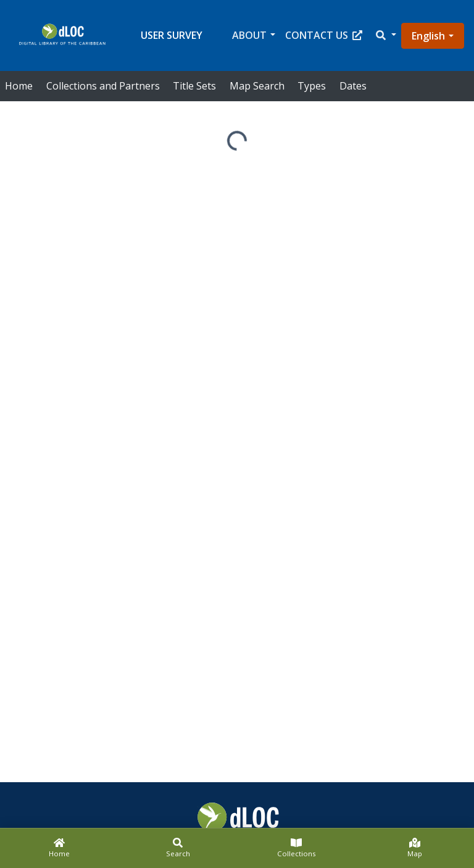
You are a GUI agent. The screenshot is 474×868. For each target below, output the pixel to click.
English (428, 36)
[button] (385, 35)
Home (19, 86)
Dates (353, 86)
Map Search (257, 86)
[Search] (178, 848)
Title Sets (194, 86)
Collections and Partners (103, 86)
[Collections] (296, 848)
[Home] (59, 848)
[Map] (415, 848)
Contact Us (324, 35)
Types (312, 86)
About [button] (249, 35)
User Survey (172, 35)
